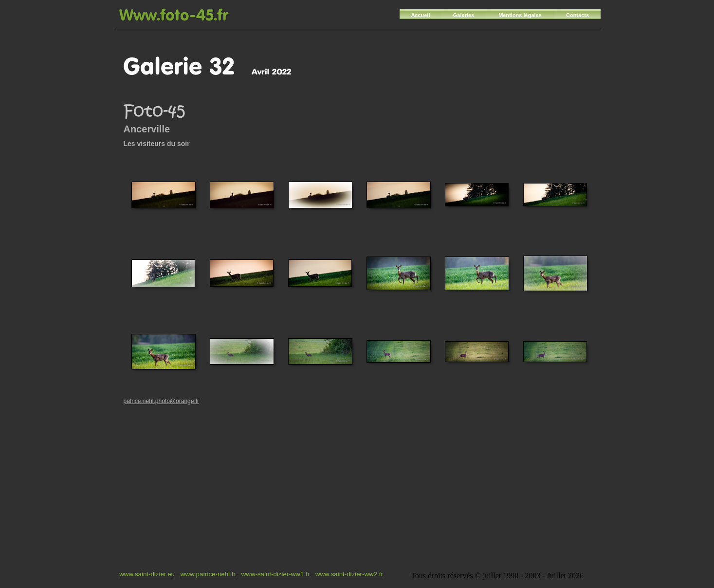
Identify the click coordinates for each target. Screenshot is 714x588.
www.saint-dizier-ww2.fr (349, 574)
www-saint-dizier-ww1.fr (275, 574)
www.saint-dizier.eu (147, 574)
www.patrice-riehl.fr (209, 574)
